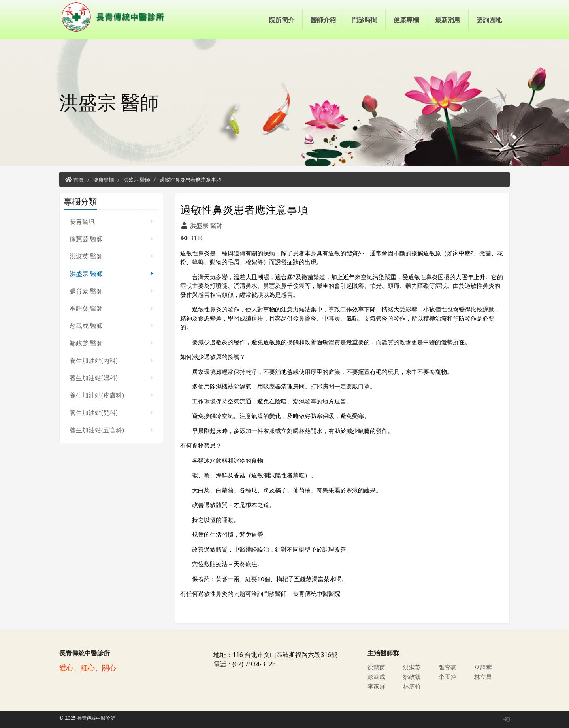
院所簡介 (282, 20)
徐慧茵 (377, 667)
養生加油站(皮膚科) (111, 395)
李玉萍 (448, 677)
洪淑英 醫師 (111, 256)
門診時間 (365, 20)
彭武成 (377, 677)
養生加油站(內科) (111, 360)
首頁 (79, 180)
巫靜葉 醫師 (111, 308)
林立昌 (484, 677)
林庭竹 (413, 686)
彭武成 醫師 (111, 326)
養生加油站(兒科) (111, 413)
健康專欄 (406, 20)
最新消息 (448, 20)
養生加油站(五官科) (111, 430)
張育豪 (448, 667)
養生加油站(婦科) (111, 378)
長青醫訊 (111, 221)
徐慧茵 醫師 (111, 239)
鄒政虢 (413, 677)
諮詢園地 (489, 20)
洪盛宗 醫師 (137, 180)
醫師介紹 (323, 20)
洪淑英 (413, 667)
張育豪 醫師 (111, 291)
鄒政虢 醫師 (111, 343)
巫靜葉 (484, 667)
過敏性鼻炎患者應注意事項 (190, 180)
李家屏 (377, 686)
